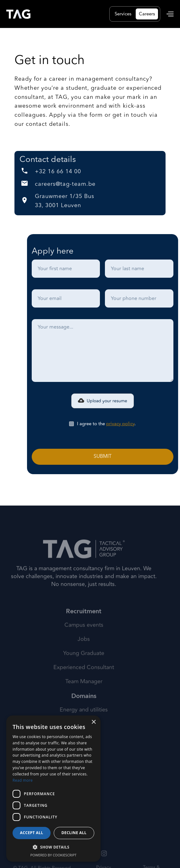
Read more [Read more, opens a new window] (23, 780)
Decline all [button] (74, 833)
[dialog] (53, 789)
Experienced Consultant (84, 678)
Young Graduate (84, 664)
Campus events (84, 635)
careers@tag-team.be (65, 184)
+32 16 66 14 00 (58, 172)
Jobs (84, 650)
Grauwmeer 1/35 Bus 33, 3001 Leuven (65, 201)
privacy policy (120, 424)
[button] (170, 14)
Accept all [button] (32, 833)
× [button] (93, 722)
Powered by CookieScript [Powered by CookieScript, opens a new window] (54, 855)
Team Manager (84, 692)
